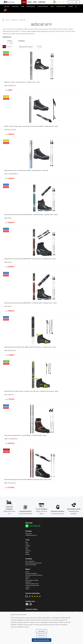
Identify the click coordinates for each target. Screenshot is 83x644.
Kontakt (71, 6)
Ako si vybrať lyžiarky (31, 565)
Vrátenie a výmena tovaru (32, 584)
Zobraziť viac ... (7, 37)
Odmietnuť (41, 636)
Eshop (8, 20)
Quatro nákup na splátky (32, 580)
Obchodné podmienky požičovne (34, 575)
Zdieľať (39, 47)
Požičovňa (28, 551)
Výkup (27, 553)
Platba (27, 578)
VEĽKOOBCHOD (61, 6)
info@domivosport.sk (31, 535)
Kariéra (27, 589)
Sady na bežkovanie (9, 29)
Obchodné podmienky (31, 573)
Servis (27, 549)
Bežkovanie (14, 20)
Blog (27, 542)
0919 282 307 (29, 534)
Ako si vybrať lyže (30, 561)
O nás (27, 544)
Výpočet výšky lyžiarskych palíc (33, 563)
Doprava (28, 577)
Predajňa (28, 546)
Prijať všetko (42, 631)
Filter (4, 47)
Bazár (27, 547)
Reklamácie (28, 582)
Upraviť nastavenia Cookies (42, 640)
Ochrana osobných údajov (32, 585)
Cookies (28, 587)
